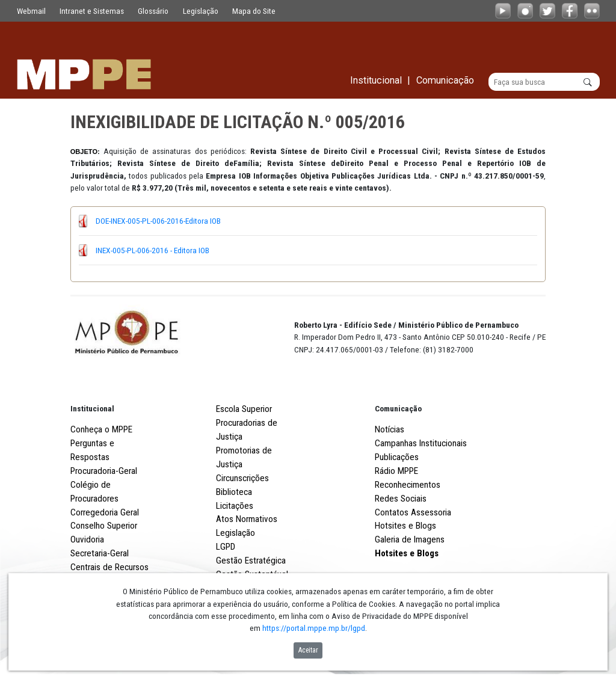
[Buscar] (544, 82)
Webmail (31, 11)
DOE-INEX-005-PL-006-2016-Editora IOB (158, 221)
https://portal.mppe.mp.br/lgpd (314, 628)
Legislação (201, 11)
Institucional (92, 408)
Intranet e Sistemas (92, 11)
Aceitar (308, 650)
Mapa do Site (254, 11)
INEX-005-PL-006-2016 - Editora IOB (152, 250)
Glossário (153, 11)
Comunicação (398, 408)
